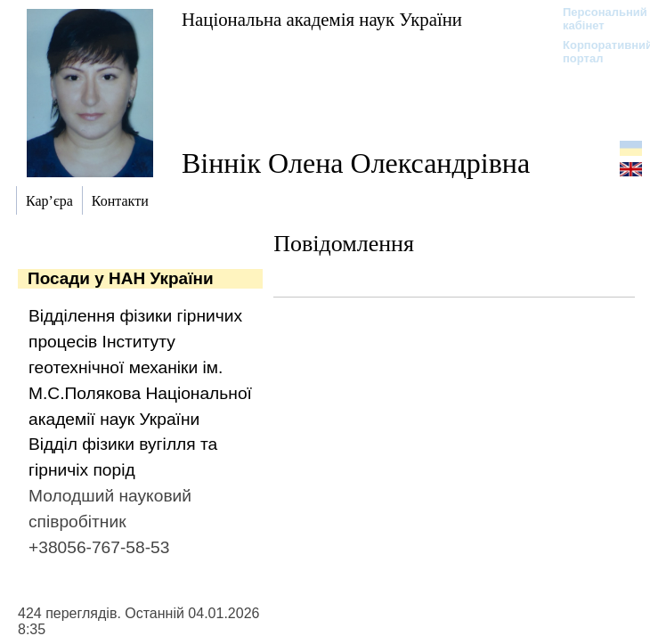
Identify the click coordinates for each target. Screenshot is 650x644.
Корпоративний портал (596, 52)
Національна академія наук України (322, 19)
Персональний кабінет (596, 19)
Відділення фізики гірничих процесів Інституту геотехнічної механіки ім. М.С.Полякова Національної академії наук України (140, 367)
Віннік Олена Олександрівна (356, 163)
